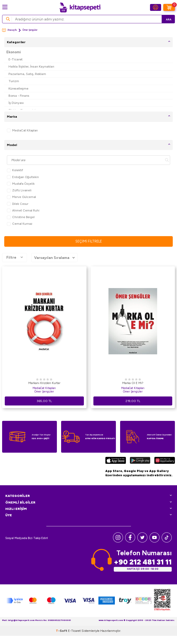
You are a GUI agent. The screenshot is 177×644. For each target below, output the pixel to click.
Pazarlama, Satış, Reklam (27, 74)
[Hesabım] (156, 7)
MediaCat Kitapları (22, 131)
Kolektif (15, 170)
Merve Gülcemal (21, 197)
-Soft (62, 631)
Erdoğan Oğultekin (23, 177)
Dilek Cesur (18, 204)
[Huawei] (165, 461)
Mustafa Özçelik (21, 184)
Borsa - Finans (19, 96)
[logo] (80, 7)
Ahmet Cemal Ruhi (23, 211)
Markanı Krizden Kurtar (44, 383)
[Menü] (5, 7)
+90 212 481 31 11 (143, 562)
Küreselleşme (18, 88)
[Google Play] (140, 461)
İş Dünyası (16, 103)
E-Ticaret (15, 59)
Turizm (14, 81)
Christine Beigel (21, 217)
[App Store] (116, 461)
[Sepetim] (169, 7)
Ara (169, 19)
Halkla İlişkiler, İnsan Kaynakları (31, 66)
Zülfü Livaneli (19, 190)
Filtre (15, 258)
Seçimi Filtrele (89, 241)
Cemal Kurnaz (20, 224)
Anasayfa (9, 30)
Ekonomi (14, 52)
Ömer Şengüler (44, 392)
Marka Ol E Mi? (133, 383)
